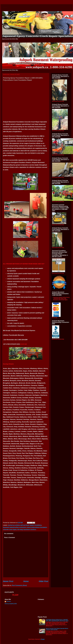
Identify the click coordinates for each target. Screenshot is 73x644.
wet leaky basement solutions (27, 530)
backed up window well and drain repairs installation (25, 525)
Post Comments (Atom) (19, 585)
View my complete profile (11, 604)
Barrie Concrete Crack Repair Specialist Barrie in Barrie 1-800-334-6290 (57, 629)
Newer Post (8, 581)
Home (26, 581)
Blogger (43, 639)
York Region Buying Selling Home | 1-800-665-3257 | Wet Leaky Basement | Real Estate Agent (57, 620)
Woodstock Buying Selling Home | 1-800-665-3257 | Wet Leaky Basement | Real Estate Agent (61, 299)
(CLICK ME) (24, 344)
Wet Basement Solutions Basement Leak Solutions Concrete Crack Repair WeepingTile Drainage (5, 8)
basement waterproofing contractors (15, 527)
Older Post (43, 581)
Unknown (9, 601)
